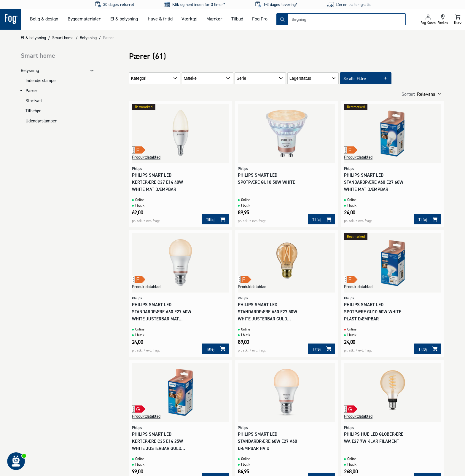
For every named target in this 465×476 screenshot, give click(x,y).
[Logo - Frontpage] (10, 19)
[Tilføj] (215, 219)
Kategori (139, 78)
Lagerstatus (300, 78)
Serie (242, 78)
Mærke (190, 78)
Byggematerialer (84, 19)
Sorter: (408, 94)
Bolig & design (44, 19)
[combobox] (347, 19)
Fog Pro (260, 19)
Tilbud (237, 19)
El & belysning (124, 19)
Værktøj (189, 19)
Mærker (214, 19)
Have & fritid (160, 19)
